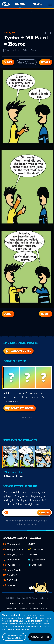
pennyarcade (12, 559)
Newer (46, 62)
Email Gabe (36, 549)
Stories (23, 608)
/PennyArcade (12, 544)
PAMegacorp (12, 565)
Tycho (34, 50)
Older (8, 62)
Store (44, 608)
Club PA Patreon (13, 575)
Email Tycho (36, 565)
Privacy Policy (30, 524)
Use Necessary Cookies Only (14, 637)
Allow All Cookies (40, 637)
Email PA (10, 585)
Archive (34, 608)
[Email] (20, 512)
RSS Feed (10, 580)
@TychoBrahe (37, 559)
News (32, 603)
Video (41, 603)
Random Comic (18, 350)
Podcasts (12, 608)
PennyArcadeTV (13, 549)
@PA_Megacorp (13, 554)
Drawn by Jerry (12, 50)
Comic (23, 603)
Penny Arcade (12, 570)
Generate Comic (19, 408)
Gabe (25, 50)
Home (13, 603)
